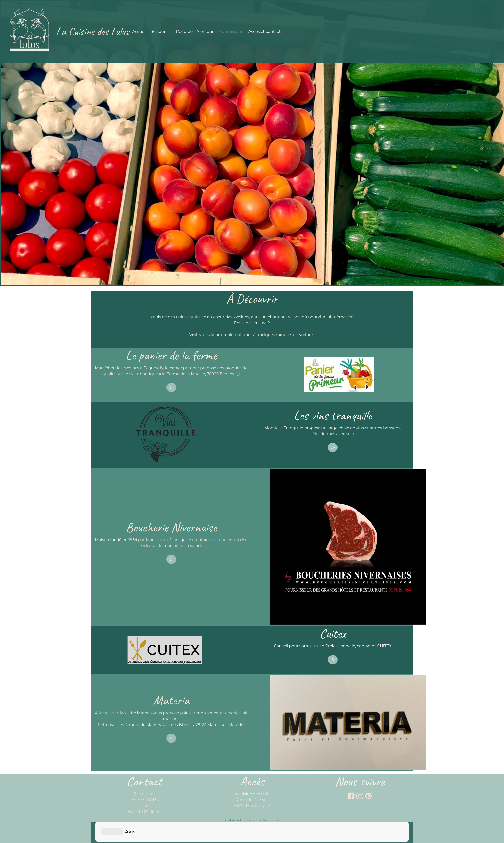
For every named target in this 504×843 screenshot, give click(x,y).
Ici (171, 387)
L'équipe (184, 31)
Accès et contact (264, 31)
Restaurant (161, 31)
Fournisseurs (232, 31)
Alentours (206, 31)
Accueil (139, 31)
